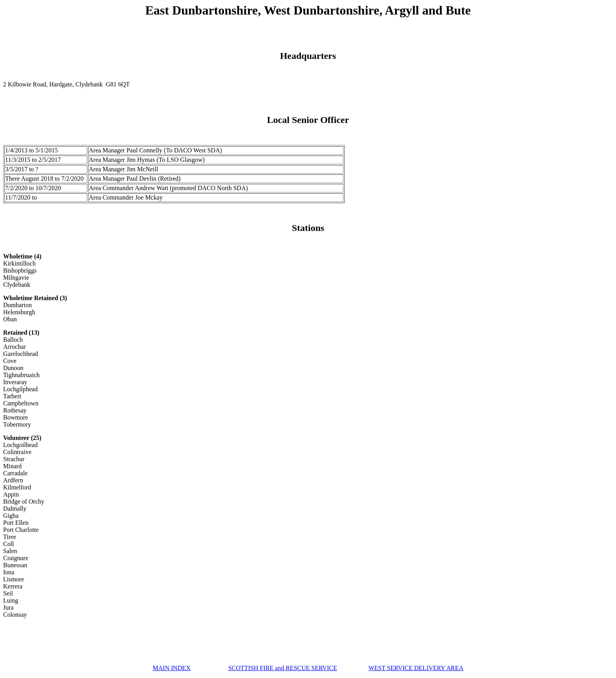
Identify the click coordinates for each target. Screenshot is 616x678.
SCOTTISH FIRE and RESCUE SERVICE (283, 668)
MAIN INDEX (172, 668)
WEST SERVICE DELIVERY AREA (416, 668)
